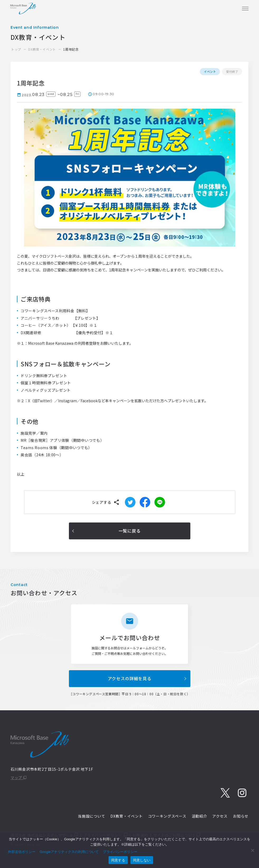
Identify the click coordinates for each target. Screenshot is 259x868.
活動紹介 (199, 816)
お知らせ (241, 816)
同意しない (142, 860)
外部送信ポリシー (22, 852)
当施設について (91, 816)
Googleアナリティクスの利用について (69, 852)
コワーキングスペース (167, 816)
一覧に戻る (130, 531)
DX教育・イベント (42, 49)
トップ (16, 49)
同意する (118, 860)
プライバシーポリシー (120, 852)
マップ (18, 778)
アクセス (220, 816)
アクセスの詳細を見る (130, 678)
